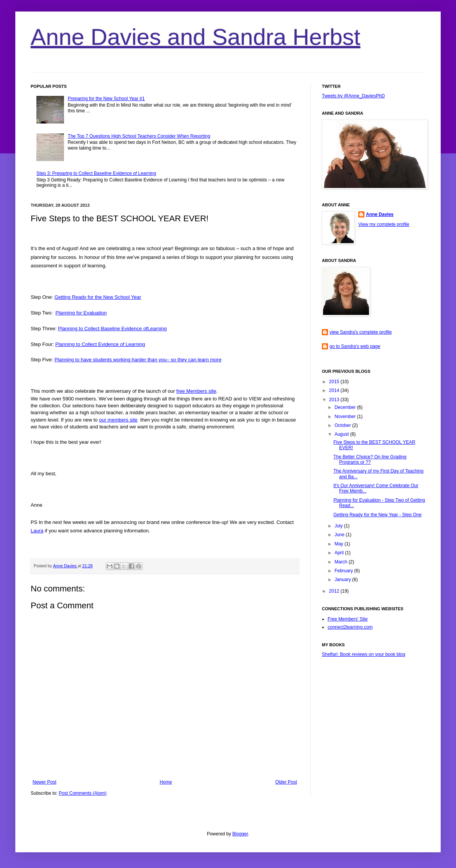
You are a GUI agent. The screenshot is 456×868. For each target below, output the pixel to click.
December (346, 407)
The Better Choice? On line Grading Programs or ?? (370, 460)
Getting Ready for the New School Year (98, 297)
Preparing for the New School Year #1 (106, 99)
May (340, 544)
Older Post (286, 782)
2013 (335, 400)
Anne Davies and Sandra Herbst (196, 37)
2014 (335, 390)
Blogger (240, 834)
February (344, 571)
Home (166, 782)
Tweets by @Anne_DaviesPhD (353, 96)
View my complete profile (384, 224)
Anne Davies (65, 566)
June (340, 535)
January (343, 580)
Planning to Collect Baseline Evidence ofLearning (112, 329)
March (342, 562)
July (339, 526)
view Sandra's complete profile (361, 332)
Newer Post (44, 782)
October (343, 425)
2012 (335, 591)
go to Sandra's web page (355, 346)
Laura (37, 531)
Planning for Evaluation (81, 313)
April (340, 553)
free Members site (196, 391)
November (346, 417)
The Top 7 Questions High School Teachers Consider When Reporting (139, 136)
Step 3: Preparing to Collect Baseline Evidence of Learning (96, 173)
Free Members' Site (348, 619)
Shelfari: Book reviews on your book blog (363, 654)
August (342, 434)
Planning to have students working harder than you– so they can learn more (138, 360)
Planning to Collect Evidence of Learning (100, 344)
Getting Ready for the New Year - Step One (377, 515)
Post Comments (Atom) (83, 793)
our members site (118, 420)
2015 (335, 382)
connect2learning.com (350, 627)
